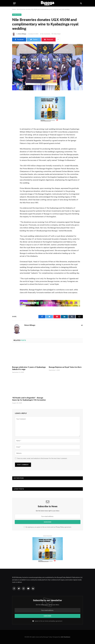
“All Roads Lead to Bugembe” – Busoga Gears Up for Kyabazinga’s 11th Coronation (29, 399)
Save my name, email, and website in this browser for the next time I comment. (42, 458)
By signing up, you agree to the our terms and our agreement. (48, 527)
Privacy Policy (60, 527)
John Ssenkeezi (65, 637)
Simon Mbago (22, 34)
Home (14, 9)
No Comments (45, 34)
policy (53, 621)
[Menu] (14, 3)
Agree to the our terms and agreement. (47, 621)
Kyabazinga (17, 15)
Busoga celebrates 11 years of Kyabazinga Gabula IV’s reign (29, 368)
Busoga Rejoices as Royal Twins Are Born (65, 367)
